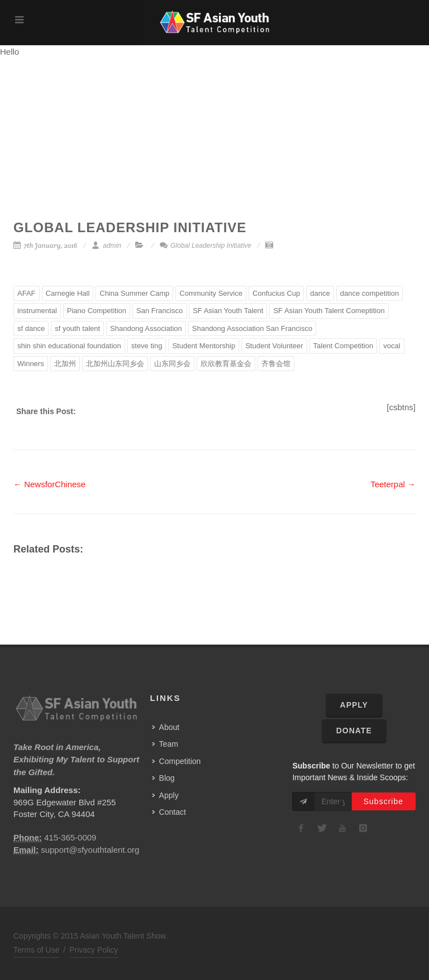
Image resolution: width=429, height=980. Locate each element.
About (170, 727)
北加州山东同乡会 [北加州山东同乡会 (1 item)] (115, 364)
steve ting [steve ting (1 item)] (147, 346)
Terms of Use (36, 950)
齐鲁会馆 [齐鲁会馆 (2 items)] (276, 364)
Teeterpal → (393, 484)
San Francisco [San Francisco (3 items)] (159, 311)
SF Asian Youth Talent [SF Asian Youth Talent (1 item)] (228, 311)
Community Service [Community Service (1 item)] (211, 293)
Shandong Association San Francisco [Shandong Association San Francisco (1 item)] (252, 328)
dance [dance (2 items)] (320, 293)
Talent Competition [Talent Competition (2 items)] (344, 346)
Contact (173, 812)
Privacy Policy (94, 950)
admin (106, 246)
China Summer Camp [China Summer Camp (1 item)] (134, 293)
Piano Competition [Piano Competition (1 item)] (97, 311)
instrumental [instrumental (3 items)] (37, 311)
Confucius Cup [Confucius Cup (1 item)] (276, 293)
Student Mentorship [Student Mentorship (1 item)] (204, 346)
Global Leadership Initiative (211, 246)
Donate (354, 731)
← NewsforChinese (49, 484)
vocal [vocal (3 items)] (392, 346)
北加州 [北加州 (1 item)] (65, 364)
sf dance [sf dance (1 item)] (31, 328)
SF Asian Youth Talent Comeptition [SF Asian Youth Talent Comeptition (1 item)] (329, 311)
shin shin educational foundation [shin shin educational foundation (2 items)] (69, 346)
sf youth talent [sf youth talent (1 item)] (77, 328)
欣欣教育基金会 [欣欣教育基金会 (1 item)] (226, 364)
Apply (169, 795)
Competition (180, 761)
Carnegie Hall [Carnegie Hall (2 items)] (68, 293)
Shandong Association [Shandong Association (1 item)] (146, 328)
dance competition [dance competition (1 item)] (370, 293)
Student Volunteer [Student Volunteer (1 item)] (274, 346)
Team (169, 744)
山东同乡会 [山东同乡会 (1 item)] (172, 364)
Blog (167, 778)
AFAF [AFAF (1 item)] (27, 293)
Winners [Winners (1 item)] (31, 364)
